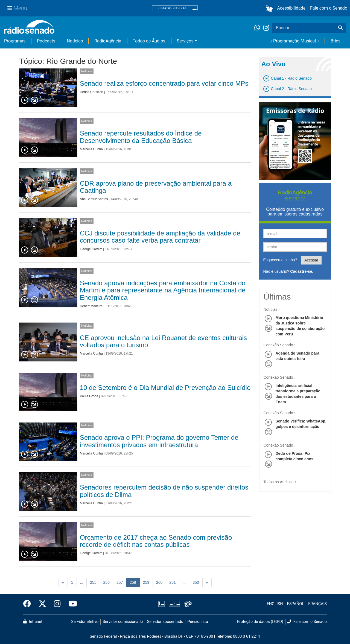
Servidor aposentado (165, 622)
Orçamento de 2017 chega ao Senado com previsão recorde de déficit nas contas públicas (156, 541)
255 (93, 582)
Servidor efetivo (85, 622)
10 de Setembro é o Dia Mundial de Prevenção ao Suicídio (165, 388)
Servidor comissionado (123, 622)
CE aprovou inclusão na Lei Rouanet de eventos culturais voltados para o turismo (163, 341)
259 (146, 582)
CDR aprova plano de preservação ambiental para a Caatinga (156, 187)
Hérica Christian (91, 92)
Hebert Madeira (91, 306)
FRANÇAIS (317, 604)
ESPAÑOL (296, 604)
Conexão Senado (278, 345)
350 (196, 582)
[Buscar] (340, 28)
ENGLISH (275, 604)
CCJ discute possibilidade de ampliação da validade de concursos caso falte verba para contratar (160, 237)
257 (120, 582)
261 (172, 582)
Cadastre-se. (302, 271)
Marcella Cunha (91, 149)
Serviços (185, 41)
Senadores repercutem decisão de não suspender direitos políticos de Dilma (164, 491)
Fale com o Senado (329, 8)
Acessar (311, 260)
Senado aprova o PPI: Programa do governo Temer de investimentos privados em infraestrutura (159, 441)
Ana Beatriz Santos (94, 199)
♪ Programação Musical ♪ (294, 41)
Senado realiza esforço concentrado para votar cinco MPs (164, 83)
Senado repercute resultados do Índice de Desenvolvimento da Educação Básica (141, 137)
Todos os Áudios (149, 41)
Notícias (75, 41)
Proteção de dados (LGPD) (260, 622)
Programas (15, 41)
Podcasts (46, 41)
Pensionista (198, 622)
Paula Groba (89, 396)
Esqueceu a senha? (280, 260)
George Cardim (91, 249)
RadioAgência (108, 41)
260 (159, 582)
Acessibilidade (291, 8)
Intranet (33, 622)
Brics (336, 41)
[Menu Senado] (17, 8)
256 (107, 582)
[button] (270, 8)
